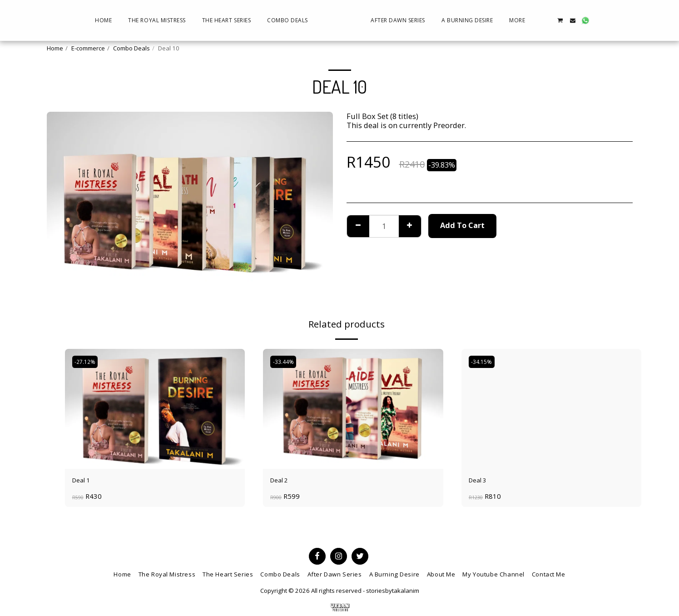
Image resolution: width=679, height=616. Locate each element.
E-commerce (88, 48)
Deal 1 (83, 481)
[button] (608, 20)
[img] (155, 409)
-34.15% (484, 362)
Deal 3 (480, 481)
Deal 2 (281, 481)
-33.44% (285, 362)
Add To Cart (462, 225)
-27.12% (87, 362)
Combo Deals (131, 48)
